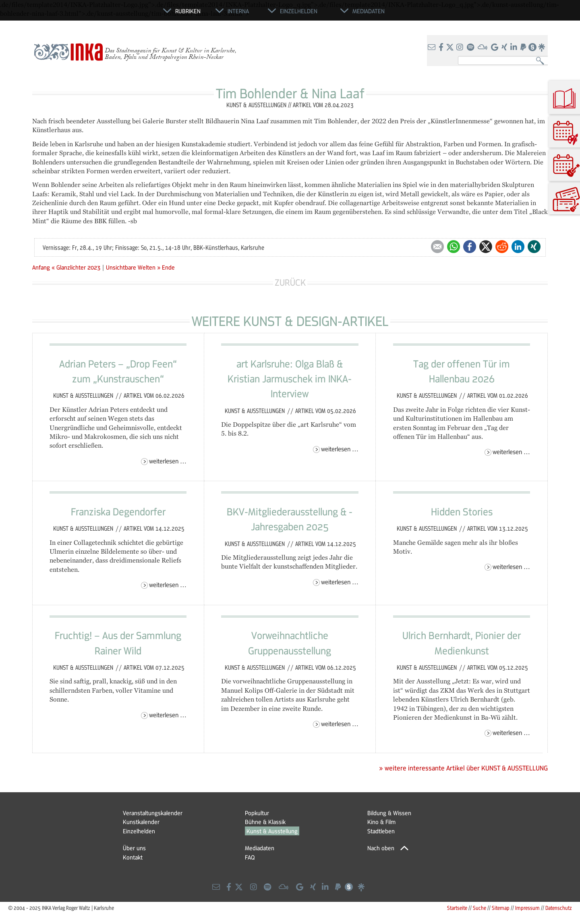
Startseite (457, 908)
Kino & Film (381, 822)
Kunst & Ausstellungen (84, 395)
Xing (534, 247)
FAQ (250, 857)
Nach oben (381, 848)
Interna (238, 11)
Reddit (502, 247)
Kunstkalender (141, 822)
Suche (480, 908)
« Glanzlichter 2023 (77, 267)
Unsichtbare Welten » (133, 267)
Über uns (134, 848)
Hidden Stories (462, 511)
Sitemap (501, 908)
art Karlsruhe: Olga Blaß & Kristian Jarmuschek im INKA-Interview (290, 379)
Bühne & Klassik (265, 822)
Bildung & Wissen (389, 813)
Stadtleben (381, 831)
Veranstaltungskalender (153, 813)
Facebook (470, 247)
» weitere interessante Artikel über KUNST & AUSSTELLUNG (463, 768)
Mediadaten (260, 848)
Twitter (486, 247)
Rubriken (188, 11)
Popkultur (257, 813)
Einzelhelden (139, 831)
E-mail (437, 247)
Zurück (290, 282)
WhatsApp (454, 247)
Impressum (527, 908)
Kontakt (133, 857)
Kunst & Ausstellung (272, 831)
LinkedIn (518, 247)
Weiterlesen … (168, 461)
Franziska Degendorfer (118, 511)
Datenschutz (559, 908)
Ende (168, 267)
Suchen (542, 61)
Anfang (41, 267)
